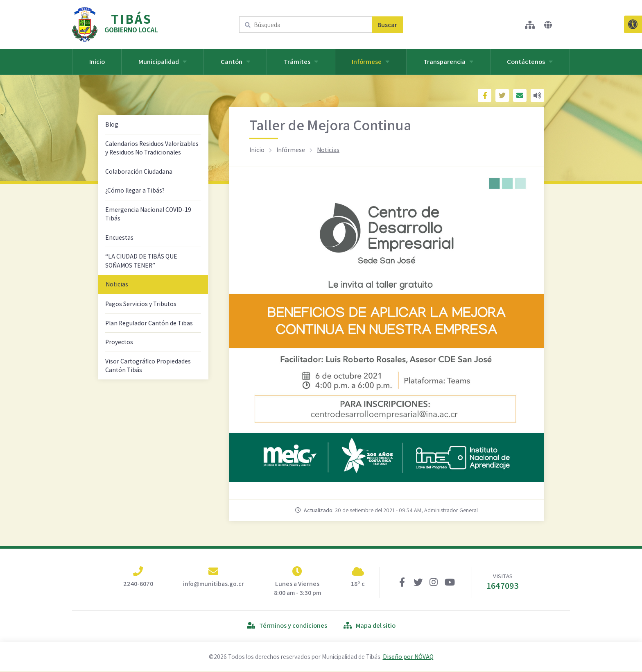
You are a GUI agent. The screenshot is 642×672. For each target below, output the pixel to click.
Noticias (117, 284)
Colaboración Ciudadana (139, 171)
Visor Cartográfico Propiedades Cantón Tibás (148, 366)
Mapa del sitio (370, 626)
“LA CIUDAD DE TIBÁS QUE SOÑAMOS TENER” (141, 261)
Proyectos (119, 342)
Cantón (235, 61)
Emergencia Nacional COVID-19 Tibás (148, 214)
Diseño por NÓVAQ (408, 657)
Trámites (301, 61)
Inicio (97, 61)
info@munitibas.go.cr (214, 584)
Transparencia (448, 61)
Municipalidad (163, 61)
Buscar (387, 25)
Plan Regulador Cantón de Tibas (149, 323)
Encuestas (119, 237)
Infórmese (371, 61)
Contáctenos (530, 61)
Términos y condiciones (287, 626)
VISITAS (503, 582)
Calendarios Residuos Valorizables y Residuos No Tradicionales (152, 148)
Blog (112, 124)
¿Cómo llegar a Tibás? (135, 190)
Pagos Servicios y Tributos (141, 304)
